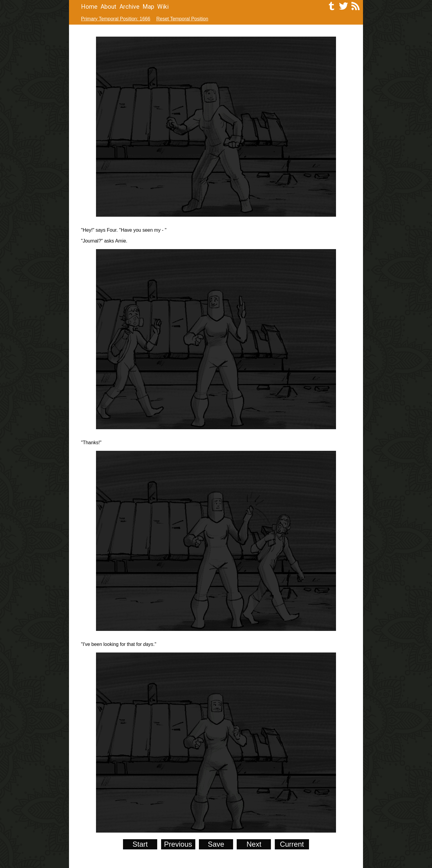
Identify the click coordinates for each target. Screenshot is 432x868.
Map (148, 7)
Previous (178, 844)
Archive (129, 7)
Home (89, 7)
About (108, 7)
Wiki (163, 7)
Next (254, 844)
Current (292, 844)
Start (140, 844)
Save (216, 844)
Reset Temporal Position (182, 19)
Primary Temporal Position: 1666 (116, 19)
